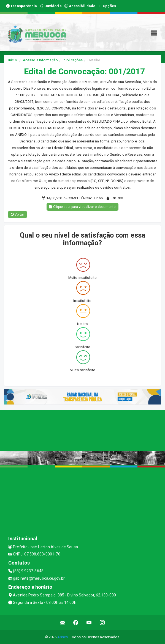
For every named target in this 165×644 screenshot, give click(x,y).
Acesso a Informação (40, 60)
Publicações (73, 60)
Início (13, 60)
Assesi (63, 637)
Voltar (17, 214)
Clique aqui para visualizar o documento (82, 207)
